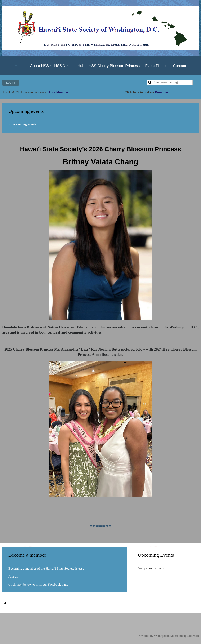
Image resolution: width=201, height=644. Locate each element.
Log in (11, 83)
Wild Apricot (162, 636)
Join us (13, 576)
